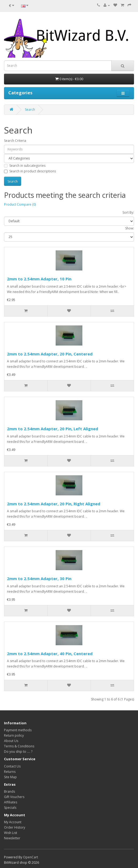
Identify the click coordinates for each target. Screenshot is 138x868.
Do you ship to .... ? (18, 752)
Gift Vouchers (14, 797)
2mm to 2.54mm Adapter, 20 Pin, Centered (50, 354)
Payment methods (18, 730)
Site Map (10, 777)
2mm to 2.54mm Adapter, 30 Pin (39, 578)
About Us (11, 741)
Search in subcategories (25, 166)
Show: (130, 228)
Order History (15, 827)
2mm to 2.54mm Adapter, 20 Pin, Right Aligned (54, 504)
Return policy (14, 735)
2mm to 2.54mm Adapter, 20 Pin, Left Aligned (53, 429)
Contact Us (12, 766)
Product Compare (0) (20, 204)
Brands (9, 791)
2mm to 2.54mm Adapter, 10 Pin (39, 279)
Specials (10, 808)
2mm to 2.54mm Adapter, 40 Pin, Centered (50, 654)
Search (30, 110)
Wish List (11, 833)
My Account (13, 822)
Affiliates (11, 802)
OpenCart (30, 857)
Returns (10, 772)
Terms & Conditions (19, 746)
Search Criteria (15, 141)
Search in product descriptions (30, 171)
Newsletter (12, 838)
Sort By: (128, 212)
